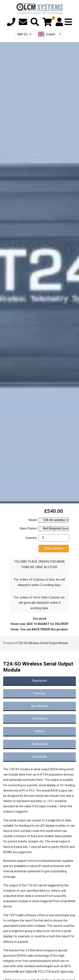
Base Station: (29, 528)
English (47, 34)
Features (40, 693)
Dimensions (40, 719)
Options (39, 731)
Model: (33, 520)
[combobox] (50, 34)
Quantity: (31, 538)
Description (39, 681)
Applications (40, 744)
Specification (40, 706)
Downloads (40, 757)
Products (9, 643)
